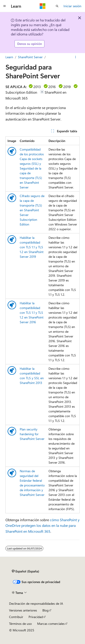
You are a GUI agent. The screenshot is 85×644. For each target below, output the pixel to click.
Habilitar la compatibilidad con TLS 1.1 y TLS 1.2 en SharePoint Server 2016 (32, 313)
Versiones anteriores (23, 610)
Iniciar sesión (72, 6)
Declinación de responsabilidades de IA (36, 603)
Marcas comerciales (51, 624)
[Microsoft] (43, 6)
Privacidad (36, 617)
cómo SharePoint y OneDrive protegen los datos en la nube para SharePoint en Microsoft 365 (42, 525)
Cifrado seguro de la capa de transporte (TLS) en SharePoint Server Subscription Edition (32, 210)
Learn (9, 57)
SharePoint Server (30, 57)
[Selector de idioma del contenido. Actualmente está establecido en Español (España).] (25, 571)
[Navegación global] (5, 6)
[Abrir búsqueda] (57, 6)
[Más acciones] (76, 57)
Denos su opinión (30, 44)
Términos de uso (20, 624)
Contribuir (16, 617)
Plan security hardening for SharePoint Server (32, 434)
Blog (45, 610)
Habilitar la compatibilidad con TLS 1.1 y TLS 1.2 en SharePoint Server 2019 (32, 247)
